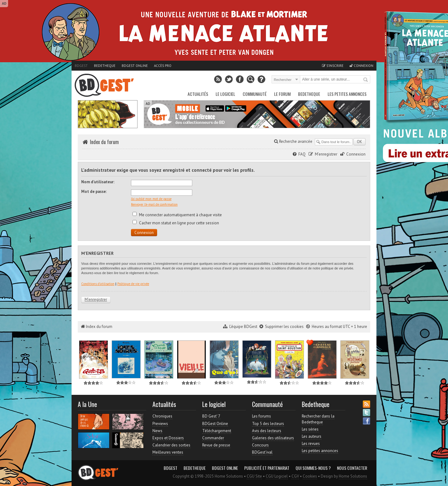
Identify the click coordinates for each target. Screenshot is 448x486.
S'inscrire (333, 66)
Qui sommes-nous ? (313, 468)
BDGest (81, 66)
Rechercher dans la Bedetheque (318, 419)
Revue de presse (216, 445)
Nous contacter (352, 468)
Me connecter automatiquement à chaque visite (177, 215)
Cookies (310, 476)
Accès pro (163, 66)
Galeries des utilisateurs (273, 438)
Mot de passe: (94, 192)
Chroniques (162, 416)
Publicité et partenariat (267, 468)
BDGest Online (135, 66)
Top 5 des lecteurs (268, 424)
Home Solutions (353, 476)
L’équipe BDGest (243, 327)
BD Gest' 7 (211, 416)
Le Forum (282, 94)
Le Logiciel (225, 94)
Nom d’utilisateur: (98, 182)
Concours (260, 445)
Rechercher (366, 80)
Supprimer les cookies (284, 327)
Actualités (198, 94)
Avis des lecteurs (267, 431)
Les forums (261, 416)
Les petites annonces (347, 94)
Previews (160, 424)
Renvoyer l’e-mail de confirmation (154, 204)
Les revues (311, 444)
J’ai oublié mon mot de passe (151, 199)
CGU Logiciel (277, 476)
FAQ (302, 154)
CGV (295, 476)
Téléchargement (217, 431)
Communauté (255, 94)
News (157, 431)
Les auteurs (312, 436)
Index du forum (104, 142)
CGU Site (254, 476)
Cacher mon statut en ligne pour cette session (176, 223)
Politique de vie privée (133, 284)
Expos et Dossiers (168, 438)
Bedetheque (105, 66)
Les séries (310, 429)
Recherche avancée (293, 141)
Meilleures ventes (168, 452)
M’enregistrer (326, 154)
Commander (213, 438)
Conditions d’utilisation (98, 284)
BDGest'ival (262, 452)
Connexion (362, 66)
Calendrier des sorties (171, 445)
